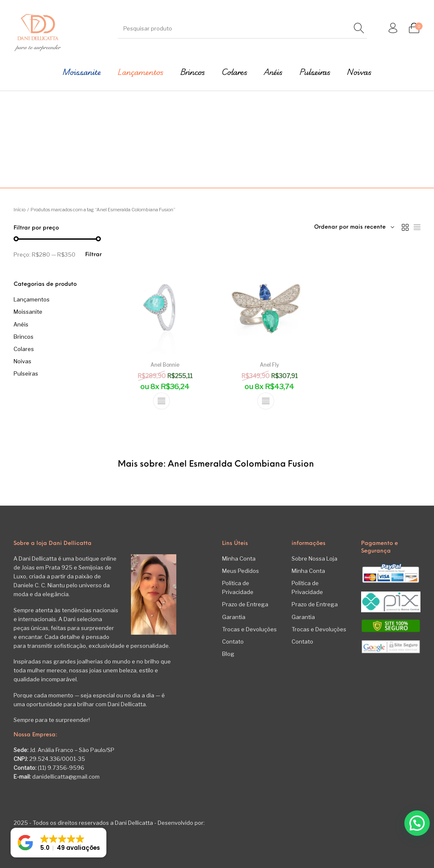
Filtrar (93, 255)
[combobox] (354, 227)
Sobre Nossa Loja (314, 558)
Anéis (21, 324)
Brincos (24, 337)
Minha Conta (239, 558)
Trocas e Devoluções (249, 629)
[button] (417, 823)
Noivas (22, 361)
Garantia (234, 617)
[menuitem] (82, 72)
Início (19, 210)
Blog (228, 654)
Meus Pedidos (241, 571)
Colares (24, 349)
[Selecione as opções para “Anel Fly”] (266, 401)
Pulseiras (26, 373)
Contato (233, 641)
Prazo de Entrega (245, 604)
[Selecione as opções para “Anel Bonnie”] (161, 401)
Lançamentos (32, 299)
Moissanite (28, 312)
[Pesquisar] (359, 29)
